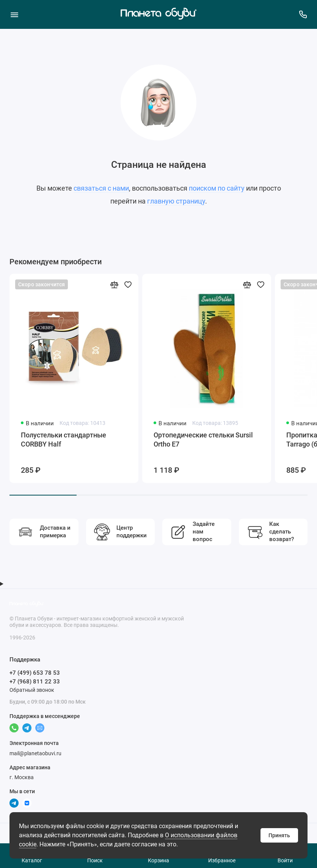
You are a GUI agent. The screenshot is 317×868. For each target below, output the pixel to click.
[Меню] (14, 14)
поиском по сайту (217, 188)
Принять (279, 835)
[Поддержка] (303, 14)
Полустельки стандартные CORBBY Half (64, 440)
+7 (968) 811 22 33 (35, 682)
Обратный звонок (32, 690)
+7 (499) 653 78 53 (35, 673)
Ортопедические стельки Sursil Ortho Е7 (203, 440)
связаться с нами (101, 188)
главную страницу (176, 201)
